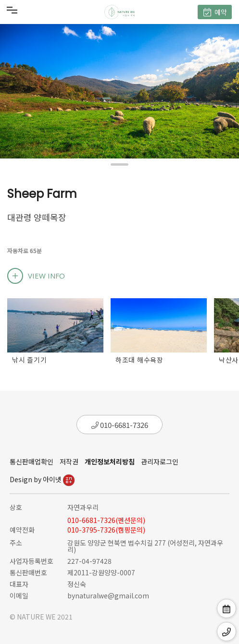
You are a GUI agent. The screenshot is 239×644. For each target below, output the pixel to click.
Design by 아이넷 (42, 479)
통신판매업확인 (31, 462)
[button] (119, 164)
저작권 (69, 462)
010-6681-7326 (120, 425)
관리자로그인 (160, 462)
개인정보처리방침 (110, 462)
